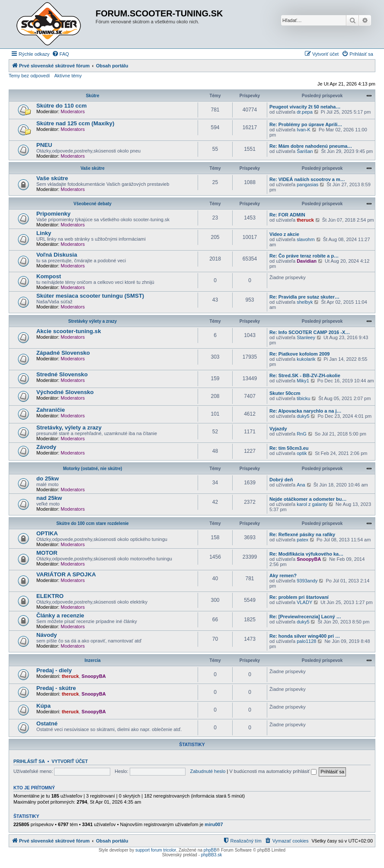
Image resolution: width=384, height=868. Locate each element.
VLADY (304, 602)
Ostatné (47, 723)
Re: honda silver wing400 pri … (305, 636)
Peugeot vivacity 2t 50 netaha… (305, 107)
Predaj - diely (54, 670)
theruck (305, 220)
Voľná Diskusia (57, 255)
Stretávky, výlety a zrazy (69, 428)
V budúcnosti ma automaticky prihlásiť (273, 771)
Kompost (49, 276)
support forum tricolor (156, 850)
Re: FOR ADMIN (287, 215)
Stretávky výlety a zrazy (93, 321)
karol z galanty (312, 504)
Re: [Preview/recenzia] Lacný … (305, 617)
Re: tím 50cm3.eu (289, 448)
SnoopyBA (309, 559)
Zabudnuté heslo (208, 771)
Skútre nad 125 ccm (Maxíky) (75, 123)
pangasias (307, 184)
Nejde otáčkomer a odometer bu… (308, 499)
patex (302, 540)
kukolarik (306, 359)
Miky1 (303, 381)
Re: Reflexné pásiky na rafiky (302, 534)
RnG (302, 434)
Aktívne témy (68, 76)
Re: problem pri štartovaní (299, 597)
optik (302, 453)
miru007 (214, 824)
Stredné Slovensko (62, 374)
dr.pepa (305, 112)
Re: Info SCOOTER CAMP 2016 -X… (310, 332)
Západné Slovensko (63, 353)
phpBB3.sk (211, 855)
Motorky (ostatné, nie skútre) (93, 469)
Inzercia (92, 660)
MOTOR (47, 553)
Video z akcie (284, 234)
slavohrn (306, 239)
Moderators (73, 111)
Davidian (307, 261)
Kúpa (43, 706)
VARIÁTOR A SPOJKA (66, 574)
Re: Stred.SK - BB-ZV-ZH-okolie (305, 375)
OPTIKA (47, 533)
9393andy (307, 581)
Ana (301, 485)
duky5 (303, 416)
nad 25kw (49, 498)
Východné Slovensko (65, 392)
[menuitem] (61, 54)
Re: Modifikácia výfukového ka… (306, 554)
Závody (46, 447)
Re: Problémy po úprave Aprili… (306, 124)
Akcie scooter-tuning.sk (69, 331)
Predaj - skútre (56, 688)
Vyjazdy (278, 429)
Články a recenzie (60, 615)
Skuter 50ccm (285, 393)
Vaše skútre (93, 168)
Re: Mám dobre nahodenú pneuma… (311, 146)
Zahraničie (51, 410)
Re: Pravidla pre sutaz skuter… (304, 297)
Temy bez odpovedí (29, 76)
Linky (44, 233)
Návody (47, 635)
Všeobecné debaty (93, 204)
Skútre (92, 96)
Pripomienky (53, 214)
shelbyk (305, 302)
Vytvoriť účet (70, 761)
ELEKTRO (50, 596)
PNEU (44, 145)
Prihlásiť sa (29, 761)
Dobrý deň (281, 480)
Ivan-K (304, 130)
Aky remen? (283, 575)
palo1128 (306, 641)
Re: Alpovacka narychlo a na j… (305, 411)
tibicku (303, 398)
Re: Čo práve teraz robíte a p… (304, 256)
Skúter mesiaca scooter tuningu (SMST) (90, 296)
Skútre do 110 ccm (62, 106)
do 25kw (48, 479)
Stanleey (306, 337)
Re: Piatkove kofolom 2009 (299, 354)
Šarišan (305, 151)
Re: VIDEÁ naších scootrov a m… (307, 179)
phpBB (210, 850)
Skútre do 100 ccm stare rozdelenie (92, 523)
